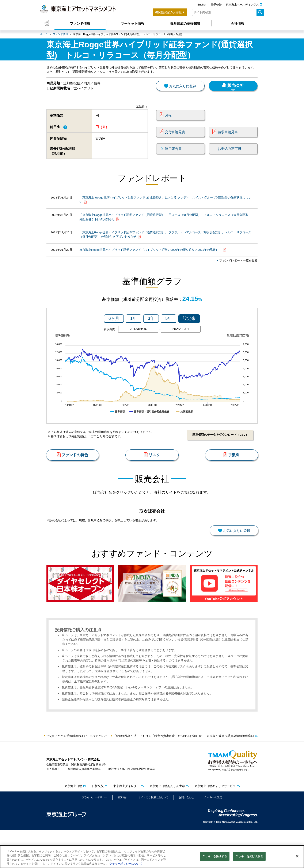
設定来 (189, 335)
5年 (169, 335)
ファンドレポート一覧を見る (238, 274)
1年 (134, 335)
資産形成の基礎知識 (185, 24)
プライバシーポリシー (95, 836)
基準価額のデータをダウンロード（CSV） (219, 452)
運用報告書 (173, 155)
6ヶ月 (114, 335)
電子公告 (216, 5)
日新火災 (98, 824)
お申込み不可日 (229, 155)
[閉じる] (297, 857)
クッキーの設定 (213, 836)
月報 (168, 121)
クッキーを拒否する (215, 857)
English (202, 5)
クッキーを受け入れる (249, 857)
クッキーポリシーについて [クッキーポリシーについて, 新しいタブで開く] (126, 864)
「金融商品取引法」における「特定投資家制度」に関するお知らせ (157, 774)
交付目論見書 (175, 138)
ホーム (44, 34)
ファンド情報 (80, 24)
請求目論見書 (228, 138)
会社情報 (237, 24)
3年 (151, 335)
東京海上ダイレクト (126, 824)
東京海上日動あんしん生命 (167, 824)
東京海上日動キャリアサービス (215, 824)
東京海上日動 (73, 824)
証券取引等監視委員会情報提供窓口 (230, 774)
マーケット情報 (133, 24)
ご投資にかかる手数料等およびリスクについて (77, 774)
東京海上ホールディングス (242, 5)
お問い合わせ (186, 836)
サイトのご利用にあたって (153, 836)
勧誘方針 (123, 836)
